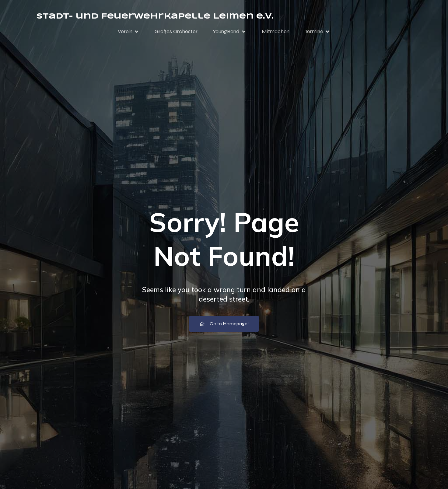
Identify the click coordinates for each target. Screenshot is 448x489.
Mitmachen (276, 31)
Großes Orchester (176, 31)
